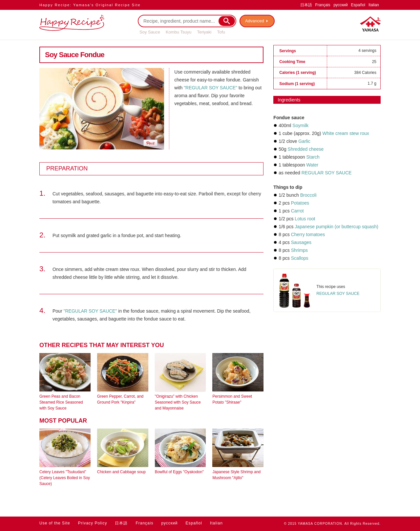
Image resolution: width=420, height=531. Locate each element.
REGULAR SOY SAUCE (327, 173)
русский (341, 5)
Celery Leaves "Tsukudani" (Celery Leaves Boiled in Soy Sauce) (65, 478)
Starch (313, 157)
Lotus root (305, 219)
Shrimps (299, 250)
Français (323, 5)
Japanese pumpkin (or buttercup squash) (336, 227)
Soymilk (300, 125)
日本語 (306, 5)
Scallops (300, 258)
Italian (374, 5)
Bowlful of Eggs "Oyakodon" (179, 472)
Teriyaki (204, 32)
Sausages (301, 242)
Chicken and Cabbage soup (121, 472)
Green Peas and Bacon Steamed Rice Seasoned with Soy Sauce (61, 402)
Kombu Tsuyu (179, 32)
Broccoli (308, 195)
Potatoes (300, 203)
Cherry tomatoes (308, 234)
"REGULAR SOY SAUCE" (210, 88)
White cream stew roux (346, 133)
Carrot (297, 211)
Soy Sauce (150, 32)
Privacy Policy (93, 523)
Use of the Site (55, 523)
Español (358, 5)
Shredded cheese (306, 149)
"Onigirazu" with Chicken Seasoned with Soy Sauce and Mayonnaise (178, 402)
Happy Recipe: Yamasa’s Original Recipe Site (90, 5)
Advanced (255, 21)
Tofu (221, 32)
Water (312, 165)
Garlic (304, 141)
